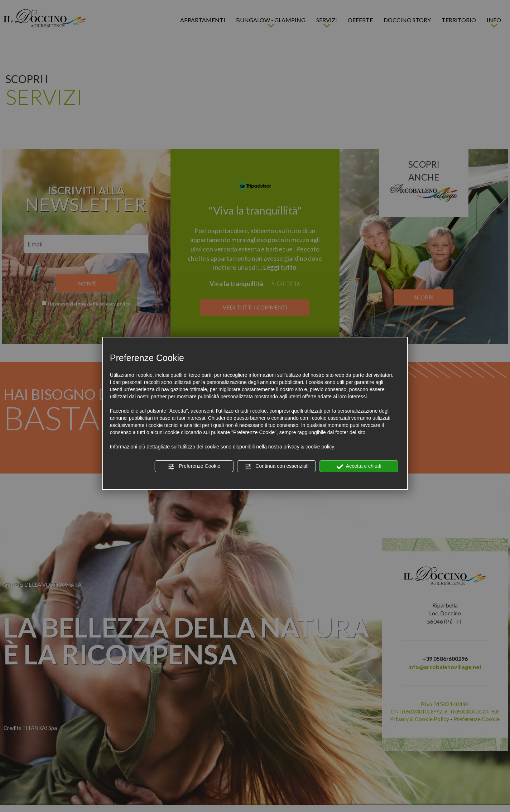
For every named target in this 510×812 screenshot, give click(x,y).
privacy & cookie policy (309, 447)
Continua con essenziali (276, 466)
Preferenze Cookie (194, 466)
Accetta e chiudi (359, 466)
